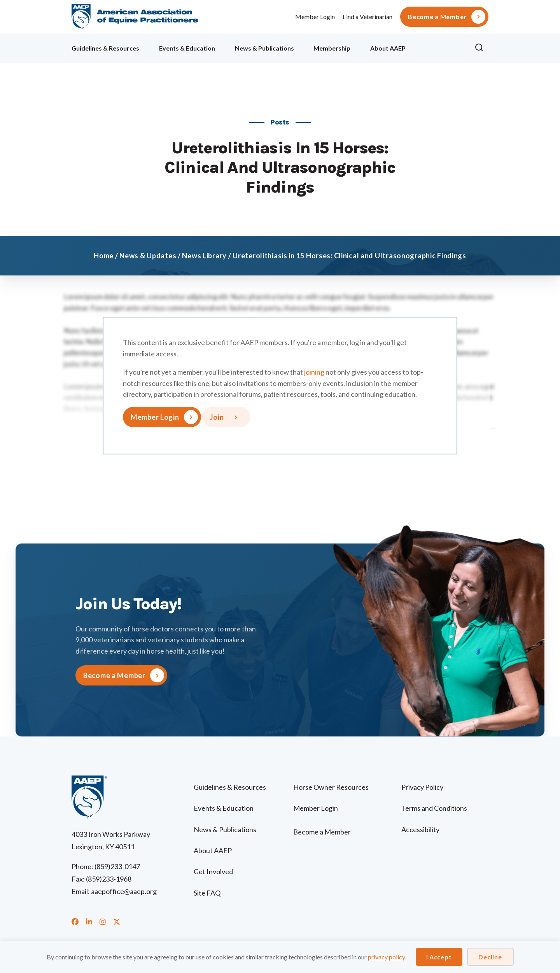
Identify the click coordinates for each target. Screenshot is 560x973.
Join (217, 417)
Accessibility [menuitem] (420, 829)
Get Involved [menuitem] (213, 871)
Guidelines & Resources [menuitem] (105, 48)
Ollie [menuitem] (440, 47)
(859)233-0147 (117, 866)
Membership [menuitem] (332, 48)
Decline (490, 957)
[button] (481, 48)
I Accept (439, 957)
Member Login (315, 17)
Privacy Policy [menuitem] (422, 787)
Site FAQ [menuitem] (207, 893)
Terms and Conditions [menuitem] (434, 808)
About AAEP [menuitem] (388, 48)
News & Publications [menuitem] (264, 48)
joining (314, 372)
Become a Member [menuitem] (437, 17)
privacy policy (387, 957)
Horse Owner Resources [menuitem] (331, 787)
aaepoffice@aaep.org (124, 891)
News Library (204, 256)
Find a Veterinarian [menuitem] (367, 17)
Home (104, 256)
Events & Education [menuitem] (187, 48)
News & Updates (148, 256)
